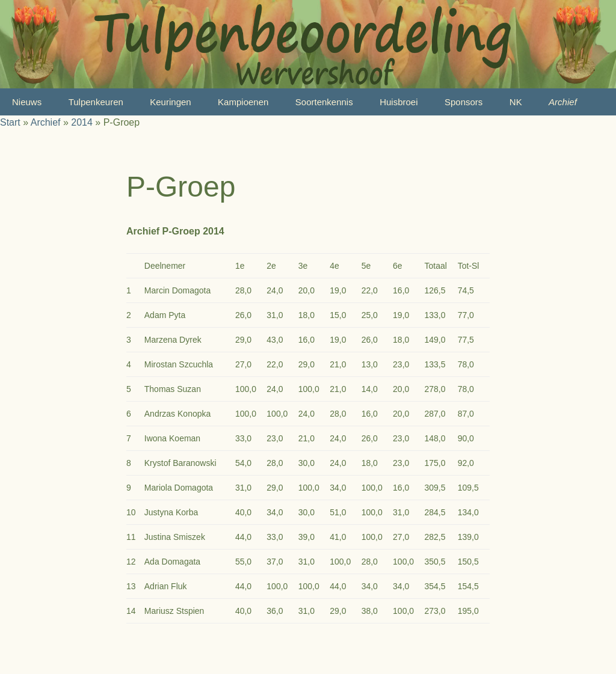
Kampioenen (243, 102)
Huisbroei (399, 102)
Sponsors (464, 102)
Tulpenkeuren (96, 102)
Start (10, 122)
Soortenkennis (324, 102)
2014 (82, 122)
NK (516, 102)
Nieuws (27, 102)
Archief (563, 102)
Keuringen (170, 102)
